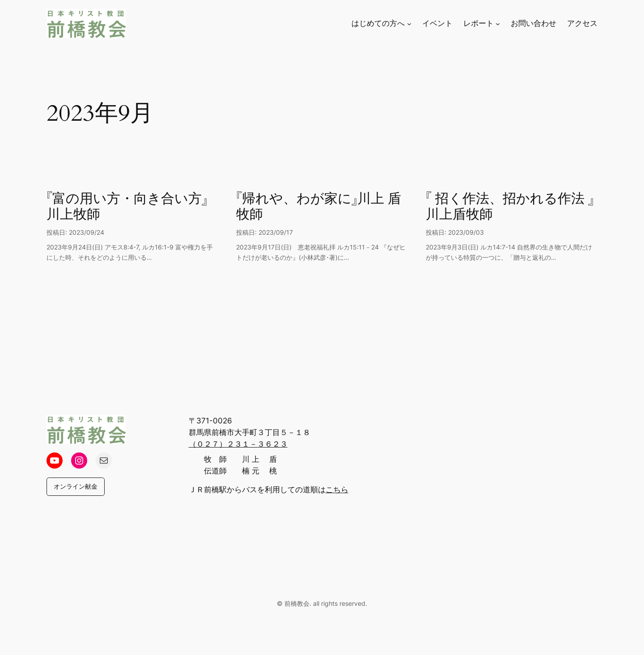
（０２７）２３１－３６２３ (238, 444)
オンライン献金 (76, 486)
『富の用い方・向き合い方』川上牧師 (127, 207)
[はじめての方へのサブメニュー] (409, 23)
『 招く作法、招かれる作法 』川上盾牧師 (510, 207)
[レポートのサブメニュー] (498, 23)
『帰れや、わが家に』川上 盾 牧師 (319, 207)
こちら (337, 490)
